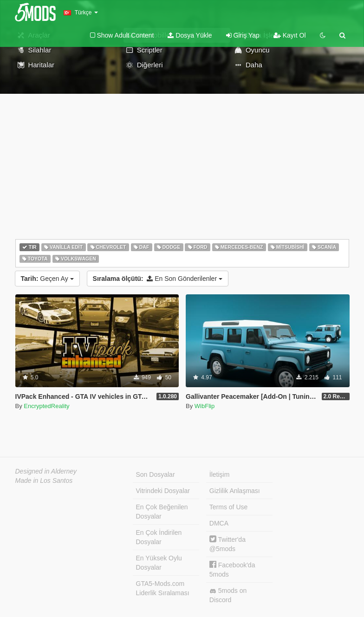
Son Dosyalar (156, 474)
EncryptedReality (46, 406)
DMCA (219, 523)
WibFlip (205, 406)
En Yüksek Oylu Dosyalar (159, 563)
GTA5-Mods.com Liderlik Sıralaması (163, 588)
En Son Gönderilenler (158, 279)
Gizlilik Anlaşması (235, 491)
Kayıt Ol (290, 35)
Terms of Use (228, 507)
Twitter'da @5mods (227, 544)
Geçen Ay (47, 279)
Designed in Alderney (46, 471)
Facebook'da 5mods (232, 569)
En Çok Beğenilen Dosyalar (162, 512)
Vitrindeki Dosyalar (163, 491)
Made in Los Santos (44, 481)
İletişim (220, 474)
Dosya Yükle (190, 35)
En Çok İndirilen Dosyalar (159, 537)
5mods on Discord (228, 595)
